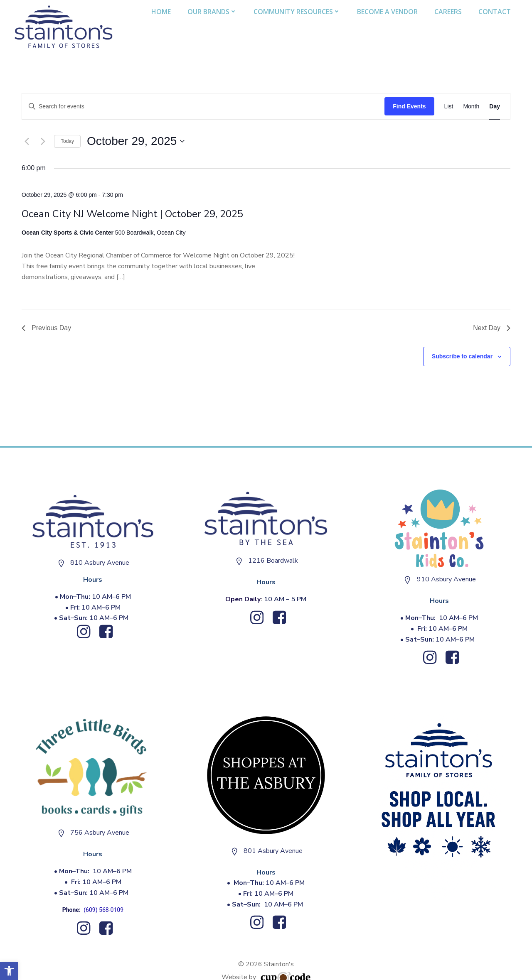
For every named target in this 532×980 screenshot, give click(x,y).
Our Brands (213, 11)
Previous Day (46, 327)
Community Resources (297, 11)
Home (161, 11)
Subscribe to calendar (462, 356)
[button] (9, 971)
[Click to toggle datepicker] (136, 141)
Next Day (492, 327)
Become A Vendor (388, 11)
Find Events (409, 106)
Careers (448, 11)
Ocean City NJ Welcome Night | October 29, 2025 (132, 213)
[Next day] (43, 141)
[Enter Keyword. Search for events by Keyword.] (203, 106)
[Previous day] (27, 141)
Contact (495, 11)
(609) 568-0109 (104, 910)
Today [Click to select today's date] (67, 141)
